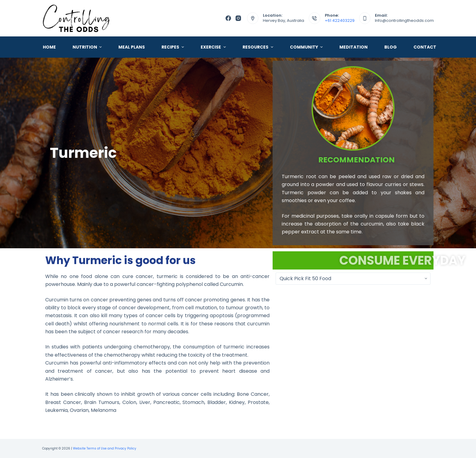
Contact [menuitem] (425, 47)
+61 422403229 (340, 20)
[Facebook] (228, 18)
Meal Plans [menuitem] (132, 47)
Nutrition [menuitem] (88, 47)
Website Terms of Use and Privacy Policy (105, 448)
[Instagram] (238, 18)
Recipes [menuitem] (173, 47)
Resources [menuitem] (259, 47)
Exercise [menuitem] (214, 47)
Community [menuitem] (307, 47)
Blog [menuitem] (391, 47)
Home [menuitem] (49, 47)
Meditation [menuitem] (354, 47)
